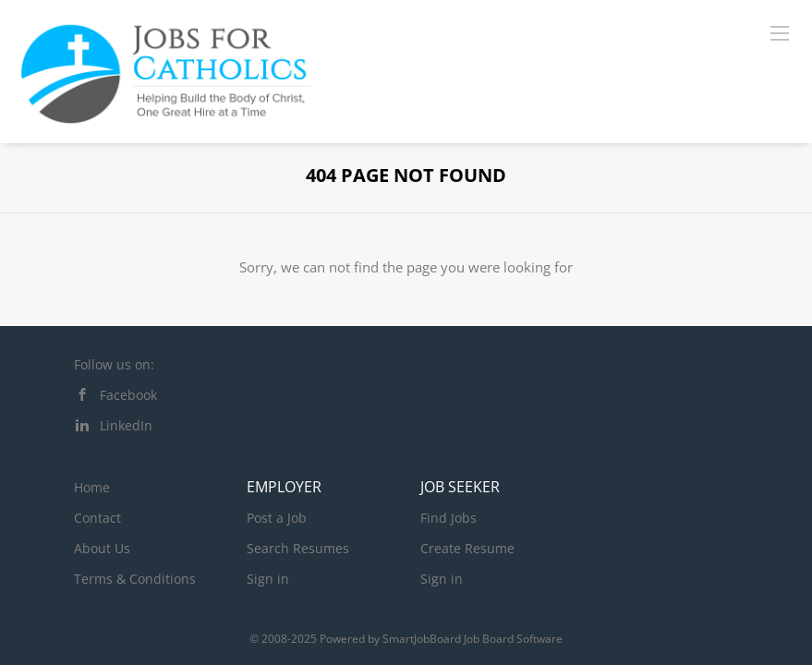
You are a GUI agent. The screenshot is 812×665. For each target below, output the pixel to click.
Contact (97, 518)
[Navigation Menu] (780, 32)
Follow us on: (114, 364)
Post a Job (277, 518)
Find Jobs (448, 518)
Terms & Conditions (135, 579)
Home (92, 487)
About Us (102, 548)
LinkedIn (126, 425)
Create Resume (467, 548)
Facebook (128, 395)
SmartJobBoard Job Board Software (473, 639)
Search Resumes (298, 548)
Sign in (268, 579)
